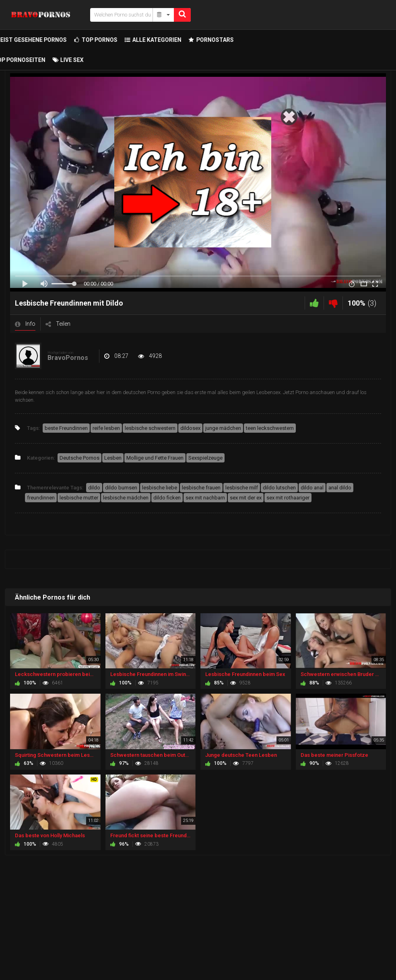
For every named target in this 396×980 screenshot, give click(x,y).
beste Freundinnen (66, 428)
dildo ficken (167, 498)
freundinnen (41, 498)
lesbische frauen (201, 488)
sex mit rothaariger (288, 498)
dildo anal (312, 488)
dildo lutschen (279, 488)
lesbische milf (242, 488)
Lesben (113, 458)
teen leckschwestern (270, 428)
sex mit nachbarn (205, 498)
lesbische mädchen (126, 498)
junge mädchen (223, 428)
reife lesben (106, 428)
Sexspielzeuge (205, 458)
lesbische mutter (79, 498)
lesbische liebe (160, 488)
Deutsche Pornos (79, 458)
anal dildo (340, 488)
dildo (94, 488)
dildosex (190, 428)
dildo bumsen (121, 488)
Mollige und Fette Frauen (155, 458)
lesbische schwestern (150, 428)
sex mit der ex (246, 498)
